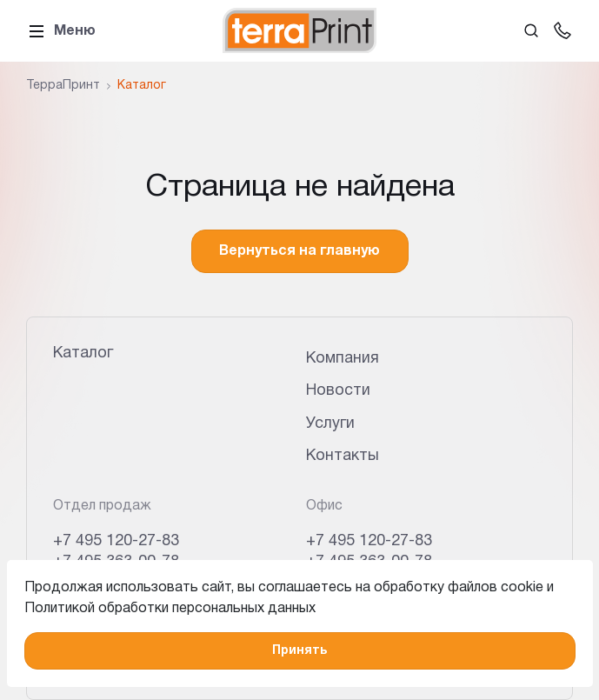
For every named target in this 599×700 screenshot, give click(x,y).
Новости (338, 391)
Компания (343, 359)
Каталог (83, 353)
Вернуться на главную (299, 251)
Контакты (343, 456)
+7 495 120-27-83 (116, 541)
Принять (299, 651)
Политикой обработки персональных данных (170, 609)
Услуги (330, 424)
